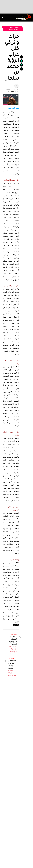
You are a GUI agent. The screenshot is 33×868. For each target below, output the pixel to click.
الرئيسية (17, 27)
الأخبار (11, 27)
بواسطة (12, 90)
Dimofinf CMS (18, 860)
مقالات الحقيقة (14, 30)
